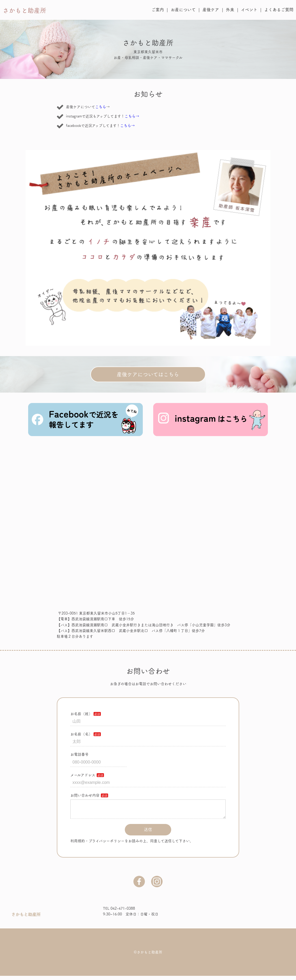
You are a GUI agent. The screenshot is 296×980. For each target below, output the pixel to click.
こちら (101, 107)
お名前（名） (81, 734)
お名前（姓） (81, 714)
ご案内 (158, 10)
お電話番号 (79, 754)
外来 (230, 10)
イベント (249, 10)
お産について (183, 10)
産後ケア (211, 10)
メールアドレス (83, 775)
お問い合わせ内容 (85, 795)
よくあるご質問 (279, 10)
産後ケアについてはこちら (148, 374)
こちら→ (132, 116)
